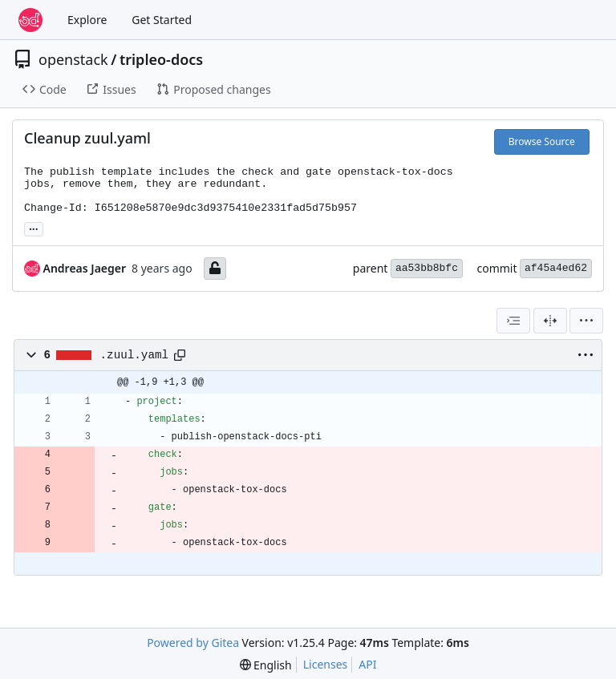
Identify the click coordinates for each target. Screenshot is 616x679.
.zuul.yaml (135, 355)
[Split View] (550, 321)
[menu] (586, 321)
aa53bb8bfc (427, 268)
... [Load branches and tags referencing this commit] (34, 228)
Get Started (162, 20)
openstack (73, 59)
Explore (87, 20)
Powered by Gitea (193, 643)
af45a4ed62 (556, 268)
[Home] (30, 20)
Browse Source (542, 141)
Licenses (326, 664)
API (367, 664)
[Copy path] (180, 355)
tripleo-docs (161, 59)
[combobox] (513, 321)
